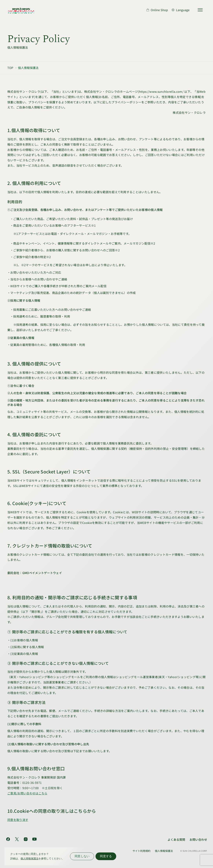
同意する (106, 856)
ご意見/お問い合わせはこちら (27, 793)
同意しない (82, 856)
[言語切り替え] (181, 10)
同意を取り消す (18, 820)
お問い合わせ (198, 839)
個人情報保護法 (164, 851)
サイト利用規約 (142, 851)
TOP (10, 68)
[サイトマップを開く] (200, 10)
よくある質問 (176, 839)
